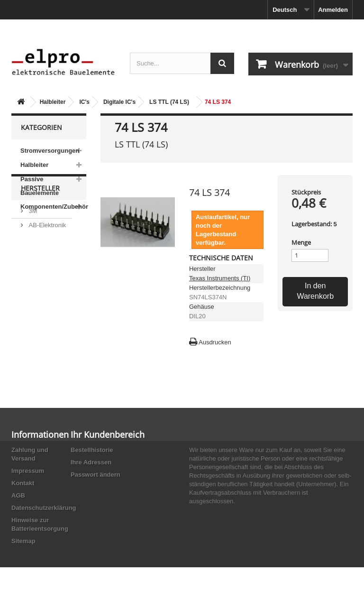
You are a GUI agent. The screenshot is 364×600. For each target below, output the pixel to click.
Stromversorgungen (50, 151)
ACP (34, 326)
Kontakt (23, 483)
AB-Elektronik (46, 275)
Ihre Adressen (91, 462)
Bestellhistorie (92, 450)
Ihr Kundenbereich (108, 434)
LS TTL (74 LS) (169, 102)
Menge (301, 242)
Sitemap (23, 541)
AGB (18, 495)
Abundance (43, 289)
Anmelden (333, 10)
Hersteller (40, 242)
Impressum (28, 471)
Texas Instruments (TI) (220, 278)
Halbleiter (53, 102)
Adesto (37, 340)
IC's (84, 102)
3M (32, 261)
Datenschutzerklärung (44, 508)
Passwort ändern (96, 475)
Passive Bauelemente (40, 186)
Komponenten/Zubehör (53, 207)
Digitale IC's (119, 102)
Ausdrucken (215, 342)
